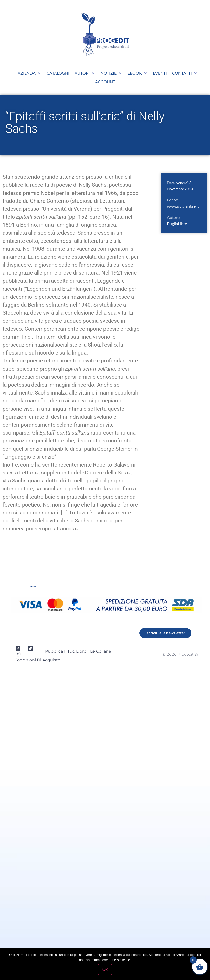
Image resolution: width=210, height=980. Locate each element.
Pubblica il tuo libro (66, 651)
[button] (30, 73)
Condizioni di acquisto (37, 660)
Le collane (101, 651)
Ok (105, 969)
